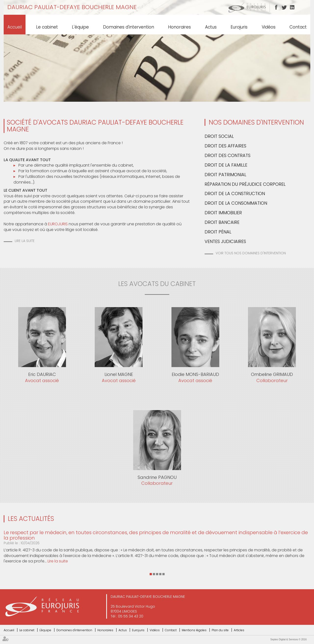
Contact (298, 27)
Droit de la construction (235, 193)
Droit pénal (218, 232)
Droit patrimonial (225, 175)
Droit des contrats (228, 155)
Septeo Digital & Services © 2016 (288, 639)
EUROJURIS (58, 224)
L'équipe (80, 27)
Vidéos (269, 27)
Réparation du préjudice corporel (245, 184)
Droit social (219, 136)
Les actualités (31, 519)
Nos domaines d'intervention (256, 122)
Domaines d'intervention (129, 27)
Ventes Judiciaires (225, 241)
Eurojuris (239, 27)
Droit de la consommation (236, 203)
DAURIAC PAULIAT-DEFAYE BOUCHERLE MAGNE (72, 7)
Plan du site (220, 630)
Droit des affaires (225, 146)
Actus (211, 27)
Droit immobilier (223, 213)
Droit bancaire (222, 222)
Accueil (15, 27)
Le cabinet (47, 27)
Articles (239, 630)
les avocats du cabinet (157, 284)
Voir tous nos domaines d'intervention (251, 253)
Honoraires (179, 27)
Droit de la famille (226, 165)
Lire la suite (25, 241)
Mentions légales (194, 630)
